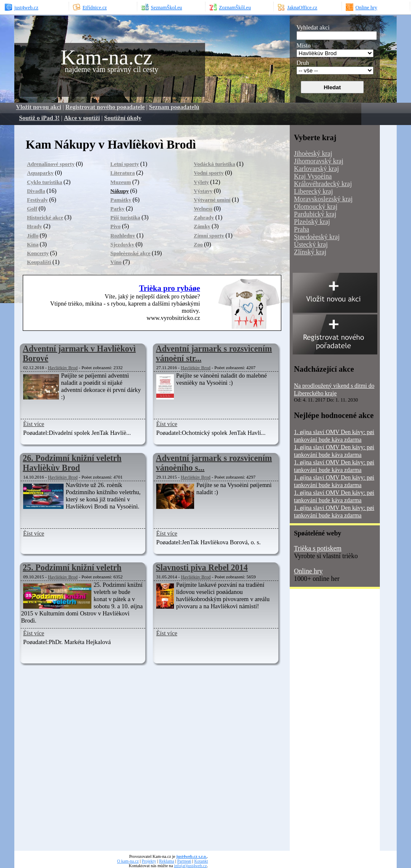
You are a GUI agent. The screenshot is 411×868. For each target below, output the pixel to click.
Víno (116, 262)
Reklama (167, 861)
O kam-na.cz (128, 861)
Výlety (201, 182)
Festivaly (37, 200)
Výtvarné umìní (212, 200)
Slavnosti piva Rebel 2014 (202, 567)
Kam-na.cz (107, 57)
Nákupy (120, 191)
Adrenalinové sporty (51, 164)
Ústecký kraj (311, 244)
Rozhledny (123, 236)
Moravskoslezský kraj (323, 199)
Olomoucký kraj (316, 206)
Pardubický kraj (315, 214)
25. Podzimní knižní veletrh (72, 567)
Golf (32, 209)
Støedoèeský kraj (317, 237)
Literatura (123, 173)
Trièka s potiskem (318, 548)
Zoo (198, 244)
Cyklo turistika (45, 182)
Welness (203, 209)
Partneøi (184, 861)
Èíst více (34, 424)
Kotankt (201, 861)
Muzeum (121, 182)
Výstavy (203, 191)
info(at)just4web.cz (190, 866)
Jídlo (33, 236)
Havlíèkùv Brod (63, 367)
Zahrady (204, 217)
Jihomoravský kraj (319, 161)
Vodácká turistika (215, 164)
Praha (302, 229)
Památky (121, 200)
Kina (33, 244)
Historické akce (45, 217)
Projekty (149, 861)
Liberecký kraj (314, 191)
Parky (117, 209)
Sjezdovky (122, 244)
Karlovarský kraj (316, 169)
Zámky (202, 226)
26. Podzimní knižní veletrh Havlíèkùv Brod (72, 463)
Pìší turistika (125, 217)
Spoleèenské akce (130, 253)
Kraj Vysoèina (313, 176)
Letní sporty (125, 164)
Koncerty (38, 253)
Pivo (115, 226)
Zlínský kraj (310, 252)
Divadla (36, 191)
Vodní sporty (209, 173)
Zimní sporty (209, 236)
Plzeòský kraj (312, 222)
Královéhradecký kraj (323, 184)
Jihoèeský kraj (313, 153)
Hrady (35, 226)
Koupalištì (39, 262)
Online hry (308, 571)
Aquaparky (40, 173)
